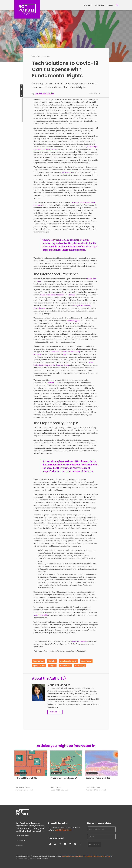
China (90, 279)
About (110, 5)
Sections (88, 5)
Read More (53, 712)
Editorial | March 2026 (26, 778)
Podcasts (100, 5)
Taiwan (72, 295)
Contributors (22, 836)
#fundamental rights (68, 661)
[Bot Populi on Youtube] (65, 844)
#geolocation (86, 661)
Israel (39, 281)
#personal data (39, 665)
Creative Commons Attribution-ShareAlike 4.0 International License (86, 856)
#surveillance (65, 665)
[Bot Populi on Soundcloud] (70, 844)
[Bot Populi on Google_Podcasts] (80, 844)
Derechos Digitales (79, 641)
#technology (80, 665)
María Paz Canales (44, 93)
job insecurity (67, 172)
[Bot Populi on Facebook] (60, 844)
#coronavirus (38, 661)
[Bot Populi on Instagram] (50, 844)
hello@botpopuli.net (63, 830)
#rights (52, 665)
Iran (94, 279)
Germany (37, 354)
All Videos (20, 840)
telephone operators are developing (65, 352)
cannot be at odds (41, 615)
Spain (65, 354)
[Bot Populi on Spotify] (75, 844)
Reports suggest (73, 321)
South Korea (51, 295)
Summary (95, 93)
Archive (19, 845)
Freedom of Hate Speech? (64, 778)
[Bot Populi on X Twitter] (55, 844)
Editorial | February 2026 (98, 778)
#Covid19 (52, 661)
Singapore (61, 295)
